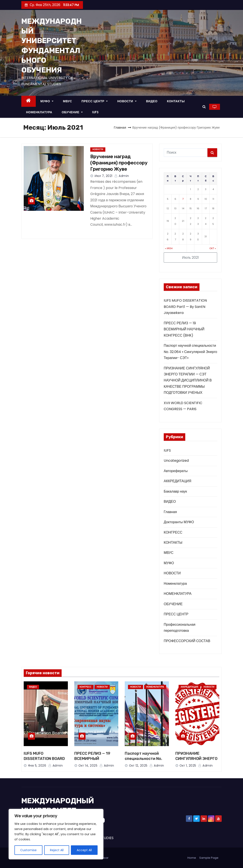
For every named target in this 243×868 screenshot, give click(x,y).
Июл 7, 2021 (104, 176)
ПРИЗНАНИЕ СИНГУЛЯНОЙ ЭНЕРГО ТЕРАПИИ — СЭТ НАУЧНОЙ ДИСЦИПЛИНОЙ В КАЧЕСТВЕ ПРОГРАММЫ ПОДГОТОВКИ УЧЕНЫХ (188, 380)
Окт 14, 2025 (88, 766)
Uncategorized (176, 461)
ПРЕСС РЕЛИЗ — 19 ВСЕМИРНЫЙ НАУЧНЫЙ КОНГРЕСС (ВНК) (184, 329)
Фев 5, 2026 (37, 766)
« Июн (169, 248)
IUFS (95, 112)
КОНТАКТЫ (176, 101)
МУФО (47, 101)
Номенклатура (175, 584)
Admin (122, 176)
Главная (120, 127)
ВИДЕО (152, 101)
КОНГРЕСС (173, 532)
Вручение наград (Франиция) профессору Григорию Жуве (119, 163)
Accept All (84, 850)
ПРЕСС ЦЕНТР (95, 101)
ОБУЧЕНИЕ (72, 112)
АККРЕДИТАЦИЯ (178, 481)
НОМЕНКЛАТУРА (39, 112)
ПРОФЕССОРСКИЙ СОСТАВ (187, 641)
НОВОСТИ (127, 101)
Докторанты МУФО (179, 522)
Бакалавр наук (175, 491)
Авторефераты (176, 471)
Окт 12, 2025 (138, 766)
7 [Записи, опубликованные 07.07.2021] (183, 199)
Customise (28, 850)
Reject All (57, 850)
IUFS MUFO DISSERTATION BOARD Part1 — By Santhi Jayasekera (185, 307)
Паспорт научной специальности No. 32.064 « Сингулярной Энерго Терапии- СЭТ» (190, 352)
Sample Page (209, 858)
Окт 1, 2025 (188, 766)
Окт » (213, 248)
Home (192, 858)
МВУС (67, 101)
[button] (204, 107)
